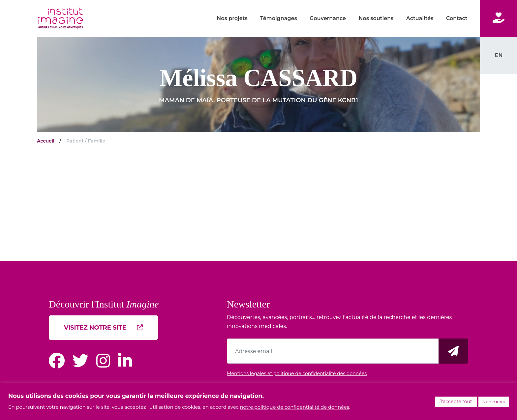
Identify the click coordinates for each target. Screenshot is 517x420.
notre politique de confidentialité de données (295, 407)
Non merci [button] (494, 402)
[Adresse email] (333, 351)
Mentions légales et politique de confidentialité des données (297, 373)
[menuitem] (499, 55)
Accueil (46, 141)
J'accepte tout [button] (456, 402)
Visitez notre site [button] (103, 328)
